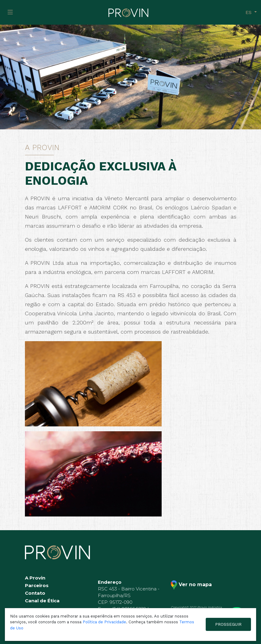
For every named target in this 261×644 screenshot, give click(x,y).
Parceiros (37, 585)
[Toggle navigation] (10, 12)
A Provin (35, 578)
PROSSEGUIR (228, 624)
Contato (35, 593)
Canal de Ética (42, 601)
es (249, 12)
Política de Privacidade (104, 622)
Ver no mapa (191, 585)
